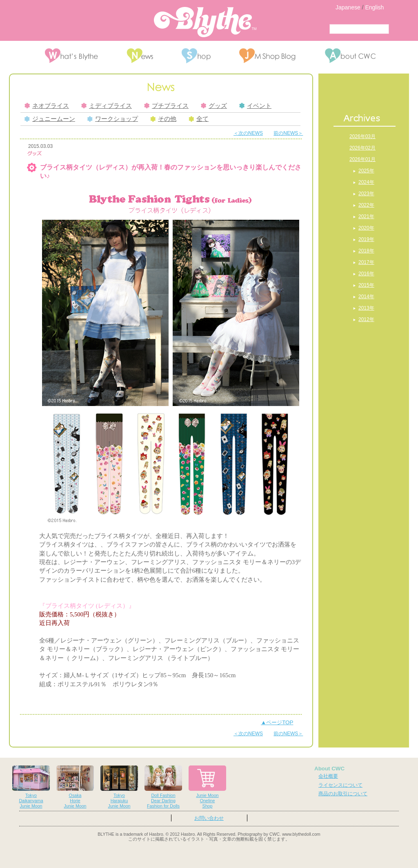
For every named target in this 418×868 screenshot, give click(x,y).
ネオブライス (47, 106)
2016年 (366, 274)
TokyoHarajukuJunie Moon (119, 787)
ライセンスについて (340, 785)
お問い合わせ (209, 818)
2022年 (366, 205)
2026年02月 (362, 148)
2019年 (366, 239)
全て (199, 119)
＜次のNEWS (248, 133)
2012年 (366, 319)
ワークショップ (113, 119)
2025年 (366, 171)
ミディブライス (107, 106)
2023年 (366, 194)
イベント (255, 106)
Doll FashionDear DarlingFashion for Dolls (163, 787)
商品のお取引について (343, 794)
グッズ (214, 106)
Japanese (348, 7)
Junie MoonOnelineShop (207, 787)
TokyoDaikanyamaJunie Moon (31, 787)
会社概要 (328, 776)
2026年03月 (362, 136)
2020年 (366, 228)
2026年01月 (362, 159)
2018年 (366, 251)
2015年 (366, 285)
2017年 (366, 262)
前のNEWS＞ (288, 133)
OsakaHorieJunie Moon (75, 787)
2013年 (366, 308)
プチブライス (166, 106)
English (374, 7)
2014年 (366, 297)
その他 (163, 119)
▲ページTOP (277, 722)
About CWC (329, 769)
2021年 (366, 216)
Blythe (205, 22)
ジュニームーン (50, 119)
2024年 (366, 182)
